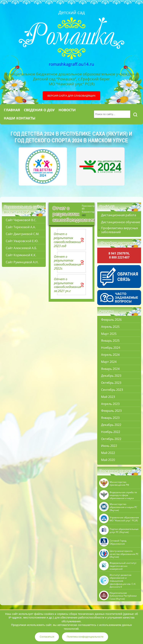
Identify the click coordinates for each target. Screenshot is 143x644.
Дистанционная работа (119, 215)
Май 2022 (108, 453)
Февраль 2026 (111, 320)
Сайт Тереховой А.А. (21, 227)
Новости (67, 110)
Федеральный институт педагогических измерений (123, 566)
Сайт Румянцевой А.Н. (22, 262)
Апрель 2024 (110, 355)
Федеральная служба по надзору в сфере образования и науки (123, 495)
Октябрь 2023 (111, 383)
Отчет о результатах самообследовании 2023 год (70, 240)
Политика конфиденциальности (85, 637)
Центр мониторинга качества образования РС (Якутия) (124, 554)
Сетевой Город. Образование (118, 542)
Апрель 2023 (110, 404)
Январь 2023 (110, 418)
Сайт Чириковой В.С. (21, 220)
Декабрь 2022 (111, 425)
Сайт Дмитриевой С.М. (22, 234)
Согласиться (47, 637)
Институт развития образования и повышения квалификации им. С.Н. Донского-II (123, 581)
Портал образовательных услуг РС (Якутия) (124, 531)
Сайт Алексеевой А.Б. (21, 248)
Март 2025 (109, 334)
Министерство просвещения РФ (119, 484)
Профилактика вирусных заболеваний (119, 230)
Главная (12, 110)
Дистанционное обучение (121, 222)
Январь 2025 (110, 341)
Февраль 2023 (111, 411)
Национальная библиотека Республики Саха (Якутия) (123, 596)
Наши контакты (20, 118)
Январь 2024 (110, 369)
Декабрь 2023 (111, 376)
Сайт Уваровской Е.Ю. (22, 241)
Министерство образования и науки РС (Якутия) (123, 507)
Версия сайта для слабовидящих (71, 96)
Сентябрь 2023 (112, 390)
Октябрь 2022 (111, 439)
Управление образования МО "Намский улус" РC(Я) (124, 519)
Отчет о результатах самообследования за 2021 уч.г (70, 285)
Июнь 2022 (109, 446)
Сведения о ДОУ (39, 110)
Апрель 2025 (110, 327)
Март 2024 (109, 362)
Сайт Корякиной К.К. (21, 255)
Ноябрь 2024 (111, 348)
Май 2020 (108, 460)
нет (84, 215)
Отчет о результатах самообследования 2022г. (70, 263)
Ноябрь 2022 (111, 432)
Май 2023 (108, 397)
